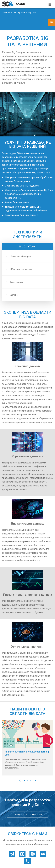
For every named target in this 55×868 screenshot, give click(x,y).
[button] (24, 781)
